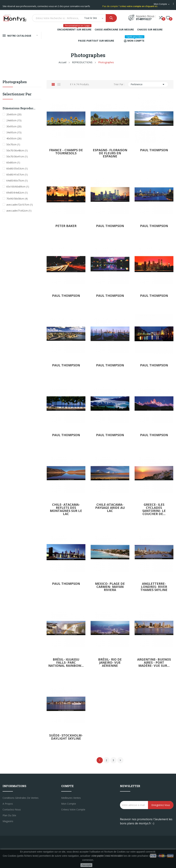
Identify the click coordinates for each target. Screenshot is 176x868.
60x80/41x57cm (17, 175)
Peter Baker (66, 226)
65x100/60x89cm (18, 187)
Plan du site (9, 815)
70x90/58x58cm (17, 199)
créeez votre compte (73, 809)
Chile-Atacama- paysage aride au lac (110, 508)
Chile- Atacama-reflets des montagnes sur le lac (66, 509)
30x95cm (14, 126)
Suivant (120, 760)
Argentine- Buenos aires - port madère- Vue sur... (154, 662)
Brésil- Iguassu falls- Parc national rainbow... (66, 662)
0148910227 (144, 19)
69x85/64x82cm (17, 193)
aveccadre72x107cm (20, 205)
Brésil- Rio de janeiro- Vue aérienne (110, 662)
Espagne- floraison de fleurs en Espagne (110, 153)
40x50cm (14, 138)
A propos (8, 804)
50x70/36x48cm (17, 150)
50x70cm (13, 144)
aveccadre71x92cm (19, 211)
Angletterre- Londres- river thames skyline (154, 587)
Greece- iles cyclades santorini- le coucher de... (154, 509)
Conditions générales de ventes (21, 798)
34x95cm (14, 132)
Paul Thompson (154, 150)
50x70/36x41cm (17, 156)
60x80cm (13, 162)
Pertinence (148, 84)
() (168, 18)
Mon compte (69, 804)
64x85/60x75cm (17, 181)
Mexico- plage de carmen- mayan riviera (110, 587)
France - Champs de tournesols (66, 152)
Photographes (15, 82)
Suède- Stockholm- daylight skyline (66, 737)
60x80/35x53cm (17, 168)
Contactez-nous (12, 809)
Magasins (8, 821)
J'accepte (86, 865)
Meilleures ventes (71, 798)
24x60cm (14, 120)
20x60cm (14, 114)
